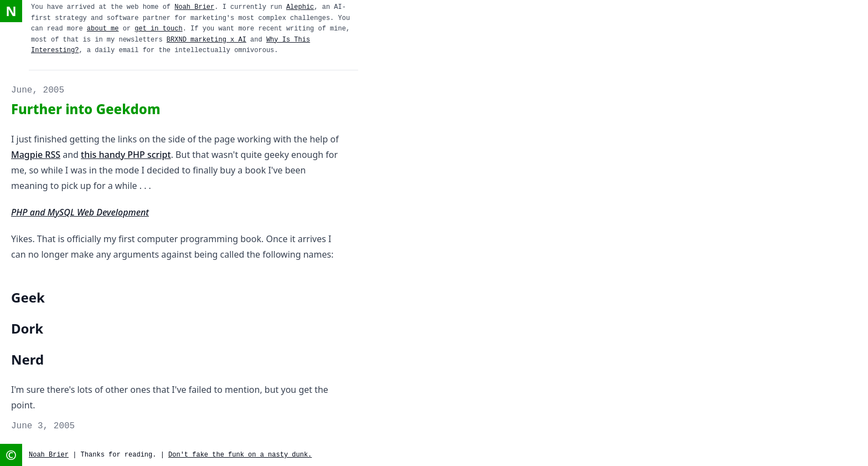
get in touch (158, 29)
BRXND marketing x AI (206, 40)
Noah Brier (194, 7)
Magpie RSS (36, 155)
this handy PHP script (126, 155)
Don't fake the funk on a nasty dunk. (240, 455)
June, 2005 (38, 90)
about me (103, 29)
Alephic (300, 7)
